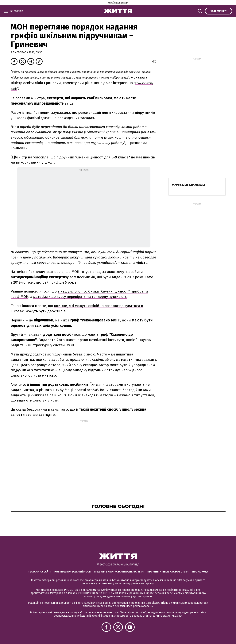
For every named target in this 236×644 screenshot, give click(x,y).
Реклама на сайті (39, 572)
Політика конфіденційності (72, 572)
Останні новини (188, 185)
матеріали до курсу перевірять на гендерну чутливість (80, 297)
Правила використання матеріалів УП (119, 572)
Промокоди (200, 572)
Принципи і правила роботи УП (168, 572)
